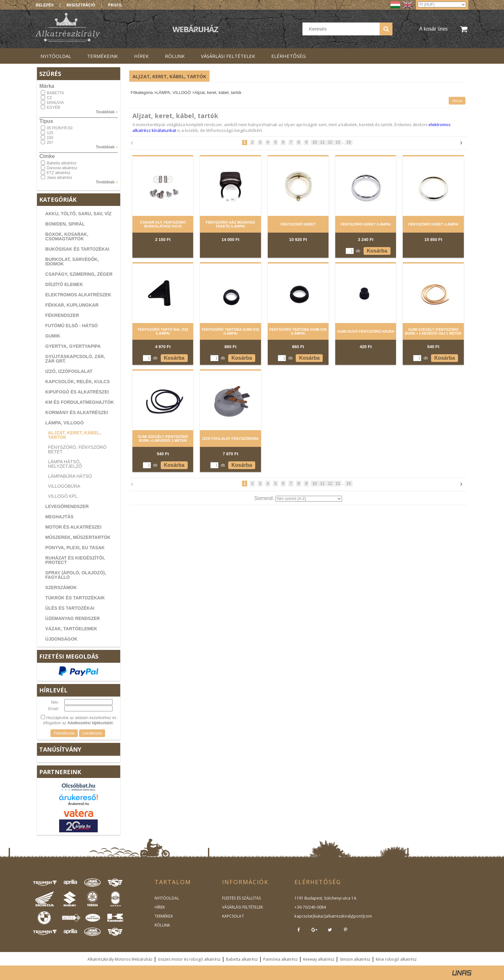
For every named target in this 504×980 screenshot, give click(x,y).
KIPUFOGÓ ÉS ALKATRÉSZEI (77, 392)
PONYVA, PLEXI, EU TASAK (75, 548)
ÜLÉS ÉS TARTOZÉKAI (70, 608)
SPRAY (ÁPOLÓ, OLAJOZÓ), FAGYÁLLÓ (76, 575)
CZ (49, 98)
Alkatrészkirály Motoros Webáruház (120, 959)
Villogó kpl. (63, 496)
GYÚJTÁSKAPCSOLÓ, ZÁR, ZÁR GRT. (75, 359)
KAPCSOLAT (233, 916)
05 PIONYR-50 (59, 128)
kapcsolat (303, 916)
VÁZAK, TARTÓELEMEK (71, 629)
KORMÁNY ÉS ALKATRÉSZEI (77, 412)
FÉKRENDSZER (62, 315)
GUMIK (53, 336)
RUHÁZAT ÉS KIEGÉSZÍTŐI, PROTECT (75, 560)
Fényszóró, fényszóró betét (77, 449)
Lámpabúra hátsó (70, 476)
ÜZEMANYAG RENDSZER (73, 618)
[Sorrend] (309, 499)
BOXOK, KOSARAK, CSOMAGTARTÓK (67, 236)
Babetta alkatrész (62, 163)
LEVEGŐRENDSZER (67, 506)
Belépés (45, 5)
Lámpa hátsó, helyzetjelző (65, 464)
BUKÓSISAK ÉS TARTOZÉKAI (77, 249)
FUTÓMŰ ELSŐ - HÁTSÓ (72, 326)
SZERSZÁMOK (61, 587)
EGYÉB (53, 107)
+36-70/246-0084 (310, 907)
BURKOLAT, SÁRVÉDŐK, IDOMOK (72, 262)
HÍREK (160, 907)
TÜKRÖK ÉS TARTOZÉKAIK (75, 598)
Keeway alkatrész (319, 959)
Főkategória (142, 92)
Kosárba (377, 251)
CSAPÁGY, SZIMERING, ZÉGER (79, 274)
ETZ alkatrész (59, 173)
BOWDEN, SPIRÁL (65, 224)
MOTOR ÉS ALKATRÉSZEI (73, 527)
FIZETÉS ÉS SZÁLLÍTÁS (241, 898)
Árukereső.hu (79, 804)
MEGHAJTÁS (59, 517)
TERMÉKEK (164, 916)
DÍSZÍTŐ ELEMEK (64, 284)
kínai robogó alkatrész (396, 959)
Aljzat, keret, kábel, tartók (74, 435)
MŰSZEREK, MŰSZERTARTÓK (78, 537)
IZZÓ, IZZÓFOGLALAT (69, 371)
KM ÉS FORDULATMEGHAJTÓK (80, 402)
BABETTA (55, 93)
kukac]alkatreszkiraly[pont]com (342, 916)
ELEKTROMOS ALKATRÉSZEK (78, 295)
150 (50, 138)
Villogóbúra (64, 486)
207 (50, 143)
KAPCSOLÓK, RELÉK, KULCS (78, 382)
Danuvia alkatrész (62, 168)
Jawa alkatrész (59, 178)
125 (50, 133)
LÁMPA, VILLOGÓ (65, 423)
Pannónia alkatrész (280, 959)
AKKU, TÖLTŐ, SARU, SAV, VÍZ (78, 214)
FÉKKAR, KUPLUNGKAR (72, 305)
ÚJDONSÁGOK (61, 639)
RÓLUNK (162, 925)
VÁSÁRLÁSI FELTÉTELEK (242, 907)
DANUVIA (55, 103)
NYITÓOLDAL (167, 898)
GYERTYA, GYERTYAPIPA (73, 346)
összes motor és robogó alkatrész (189, 959)
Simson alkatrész (355, 959)
